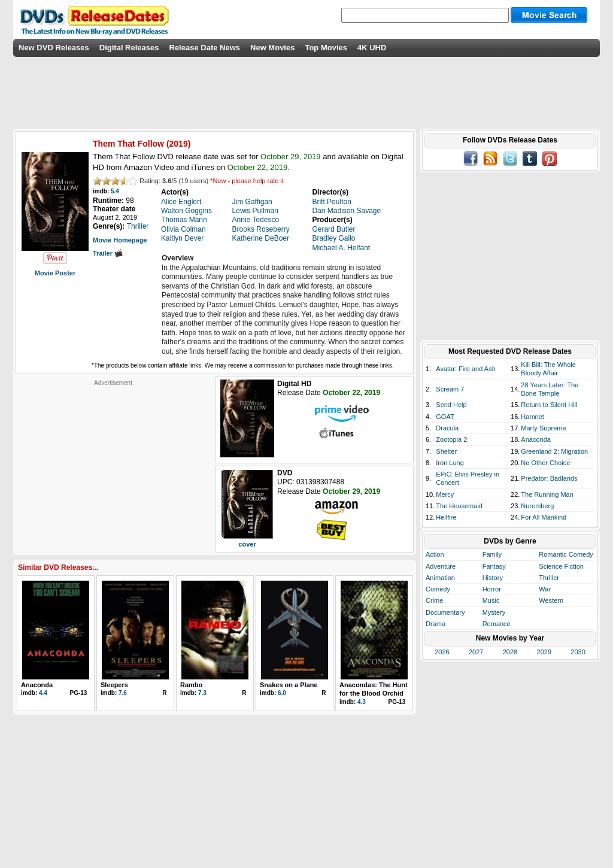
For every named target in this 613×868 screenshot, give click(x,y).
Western (551, 600)
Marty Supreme (543, 428)
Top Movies (326, 48)
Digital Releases (129, 48)
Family (492, 554)
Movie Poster (55, 273)
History (493, 578)
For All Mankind (544, 517)
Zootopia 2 (451, 439)
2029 (544, 652)
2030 (578, 652)
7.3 (202, 693)
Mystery (494, 612)
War (545, 589)
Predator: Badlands (549, 478)
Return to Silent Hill (549, 405)
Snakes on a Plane (289, 685)
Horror (492, 589)
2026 (442, 652)
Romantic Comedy (566, 554)
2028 (510, 652)
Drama (436, 624)
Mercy (445, 494)
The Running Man (547, 494)
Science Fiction (561, 566)
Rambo (191, 685)
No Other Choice (545, 463)
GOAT (445, 417)
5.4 (115, 191)
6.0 (282, 693)
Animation (440, 578)
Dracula (447, 428)
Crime (434, 600)
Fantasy (494, 566)
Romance (497, 624)
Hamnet (532, 417)
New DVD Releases (54, 48)
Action (435, 554)
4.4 (43, 693)
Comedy (438, 589)
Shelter (446, 451)
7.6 (123, 693)
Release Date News (205, 48)
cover (247, 544)
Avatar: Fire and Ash (465, 369)
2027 (476, 652)
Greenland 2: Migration (554, 451)
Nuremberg (537, 506)
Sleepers (114, 685)
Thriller (549, 578)
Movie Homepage (120, 240)
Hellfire (446, 517)
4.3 (362, 702)
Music (491, 600)
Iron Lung (450, 463)
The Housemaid (459, 506)
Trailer (108, 253)
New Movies (272, 48)
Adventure (441, 566)
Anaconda (37, 685)
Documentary (445, 612)
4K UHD (372, 48)
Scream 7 (450, 389)
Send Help (451, 405)
